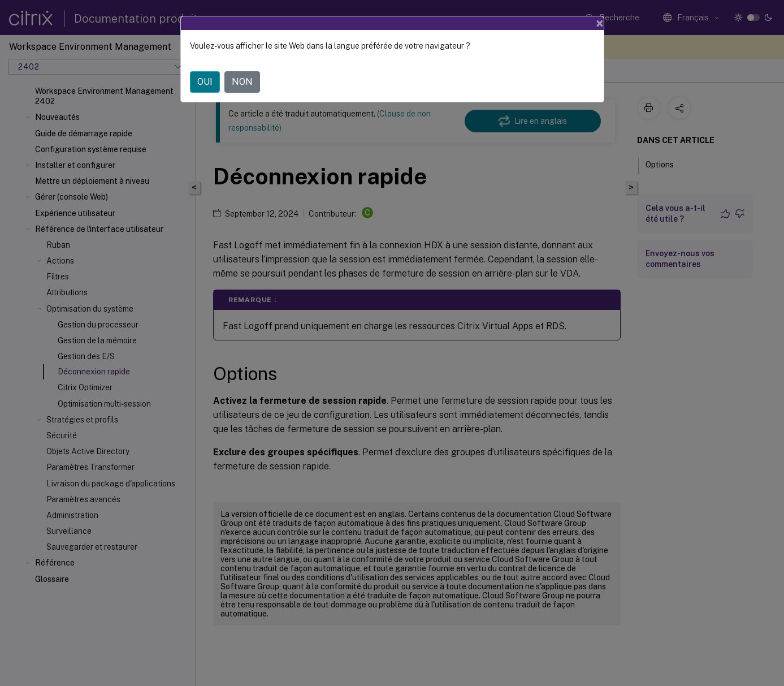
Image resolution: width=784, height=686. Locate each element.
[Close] (600, 23)
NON (242, 82)
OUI (205, 82)
